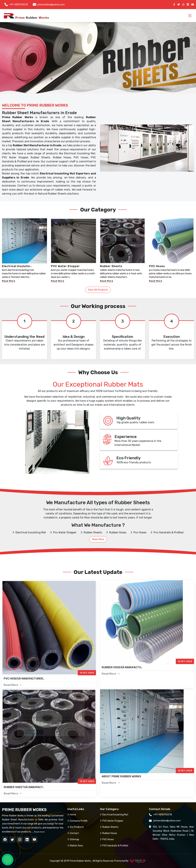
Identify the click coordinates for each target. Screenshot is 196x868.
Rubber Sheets (111, 266)
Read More (9, 281)
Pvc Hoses (138, 532)
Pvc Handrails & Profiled (167, 532)
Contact (73, 833)
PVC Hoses (157, 266)
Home (72, 815)
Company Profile (77, 821)
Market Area (75, 846)
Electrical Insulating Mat (29, 532)
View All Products (98, 290)
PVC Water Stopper (65, 266)
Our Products (76, 827)
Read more (39, 832)
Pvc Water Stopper (63, 532)
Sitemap (73, 839)
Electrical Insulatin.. (17, 266)
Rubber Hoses (116, 532)
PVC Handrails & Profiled (114, 846)
